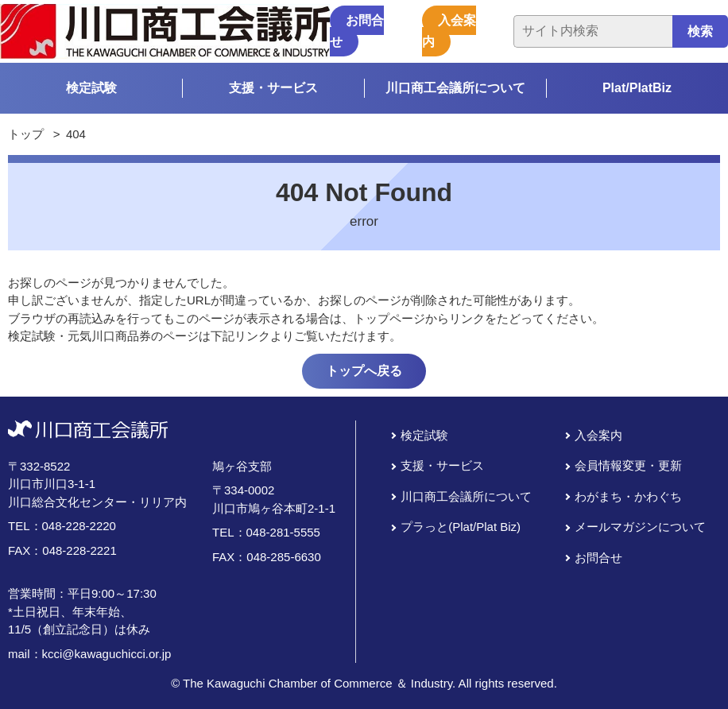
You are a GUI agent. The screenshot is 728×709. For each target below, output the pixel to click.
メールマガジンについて (640, 527)
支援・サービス (273, 88)
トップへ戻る (364, 371)
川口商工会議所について (455, 88)
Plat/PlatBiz (637, 88)
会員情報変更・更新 (628, 465)
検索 (700, 31)
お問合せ (357, 31)
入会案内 (449, 31)
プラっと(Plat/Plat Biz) (461, 527)
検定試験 (91, 88)
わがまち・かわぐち (628, 496)
